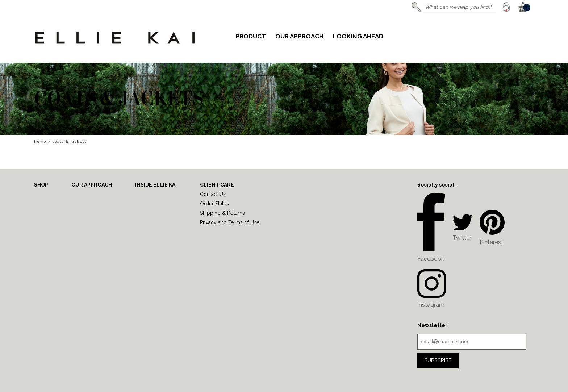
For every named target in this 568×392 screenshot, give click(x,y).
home (40, 141)
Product (251, 37)
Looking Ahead (358, 37)
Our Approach (299, 37)
